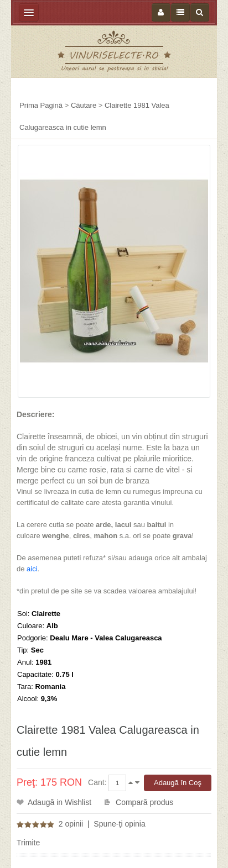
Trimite (28, 843)
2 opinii (71, 824)
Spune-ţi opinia (119, 824)
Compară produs (144, 802)
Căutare (84, 105)
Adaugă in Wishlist (59, 802)
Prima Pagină (41, 105)
